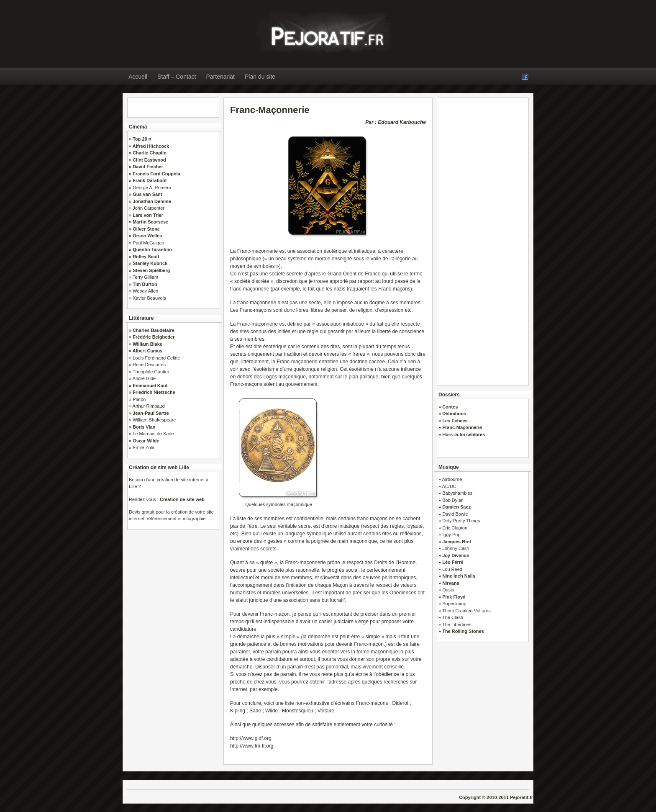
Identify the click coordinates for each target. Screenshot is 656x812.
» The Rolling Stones (461, 631)
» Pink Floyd (452, 597)
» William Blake (146, 344)
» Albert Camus (146, 351)
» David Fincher (146, 167)
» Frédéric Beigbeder (152, 337)
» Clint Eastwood (147, 160)
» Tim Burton (143, 284)
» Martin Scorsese (149, 222)
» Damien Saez (455, 507)
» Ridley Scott (144, 257)
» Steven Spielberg (149, 270)
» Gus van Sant (145, 194)
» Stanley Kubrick (148, 263)
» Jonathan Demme (150, 201)
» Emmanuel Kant (148, 385)
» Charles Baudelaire (152, 330)
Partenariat (220, 77)
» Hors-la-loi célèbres (462, 434)
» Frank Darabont (148, 180)
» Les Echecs (453, 421)
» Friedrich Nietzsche (152, 392)
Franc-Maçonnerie (270, 110)
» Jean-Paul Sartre (149, 413)
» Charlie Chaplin (148, 153)
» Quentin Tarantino (150, 249)
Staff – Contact (177, 77)
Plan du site (260, 77)
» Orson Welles (145, 236)
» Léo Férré (451, 562)
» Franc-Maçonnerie (460, 427)
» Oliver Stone (144, 229)
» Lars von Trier (146, 215)
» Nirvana (449, 583)
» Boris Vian (142, 427)
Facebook (525, 77)
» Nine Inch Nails (457, 576)
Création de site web (182, 499)
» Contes (448, 407)
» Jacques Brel (455, 542)
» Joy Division (454, 555)
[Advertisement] (483, 239)
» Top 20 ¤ (140, 139)
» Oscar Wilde (144, 441)
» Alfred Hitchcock (149, 146)
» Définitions (452, 414)
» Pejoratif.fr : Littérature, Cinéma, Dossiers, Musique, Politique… (280, 32)
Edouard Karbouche (402, 122)
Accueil (138, 77)
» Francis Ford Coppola (155, 174)
